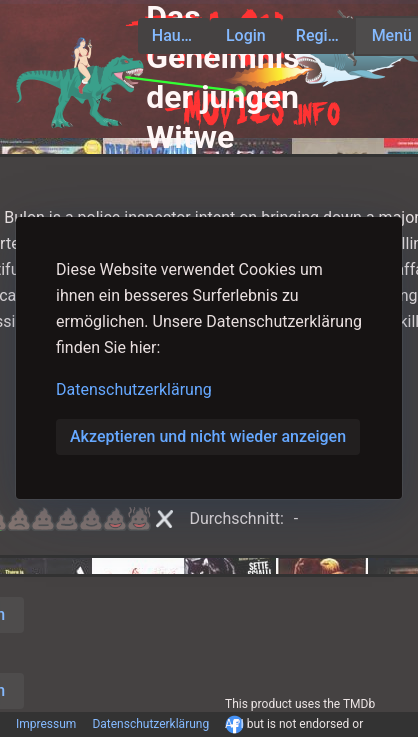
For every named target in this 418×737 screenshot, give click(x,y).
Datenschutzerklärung (134, 389)
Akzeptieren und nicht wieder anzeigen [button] (208, 436)
